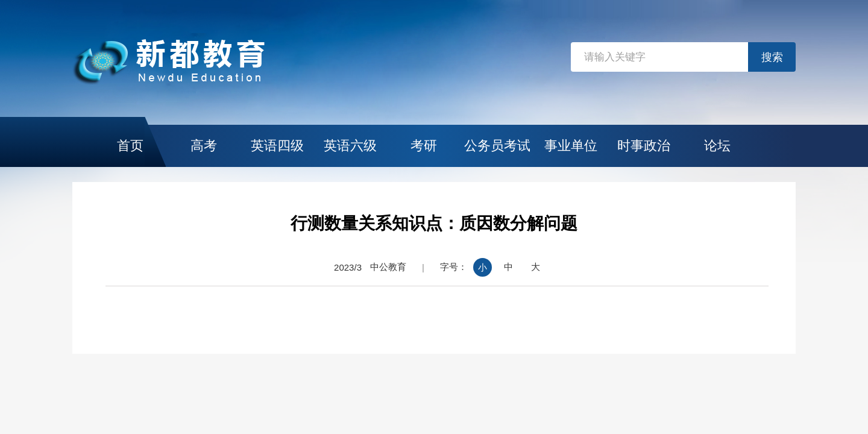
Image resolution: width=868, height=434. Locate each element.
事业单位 (571, 146)
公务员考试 (497, 146)
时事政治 (644, 146)
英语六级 (350, 146)
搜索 (772, 57)
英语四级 (277, 146)
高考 (204, 146)
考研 (424, 146)
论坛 (717, 146)
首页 (130, 146)
